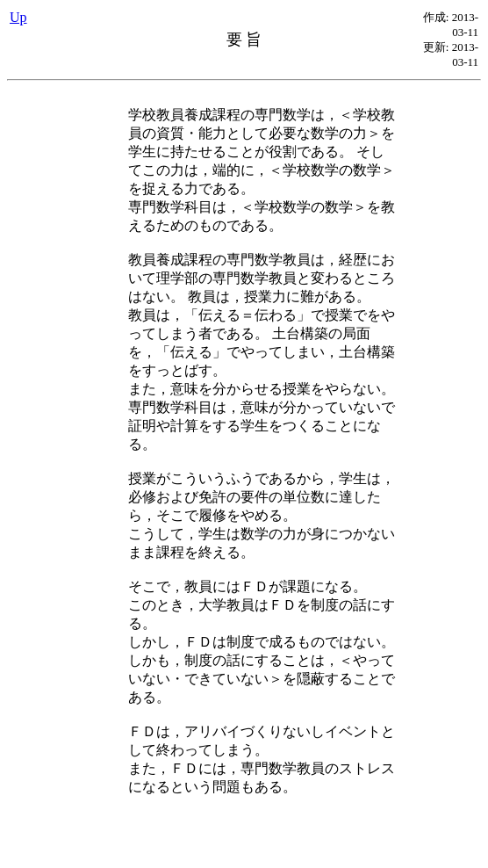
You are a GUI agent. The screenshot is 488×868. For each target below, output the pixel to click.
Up (18, 17)
